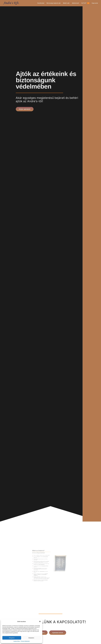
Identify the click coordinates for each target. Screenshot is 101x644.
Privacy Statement (25, 641)
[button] (40, 621)
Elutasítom (31, 638)
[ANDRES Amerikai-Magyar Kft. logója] (11, 2)
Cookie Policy (17, 641)
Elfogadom (12, 638)
